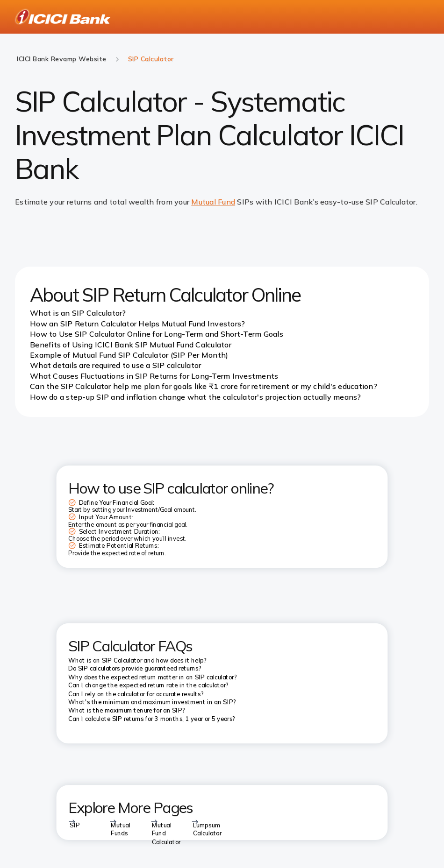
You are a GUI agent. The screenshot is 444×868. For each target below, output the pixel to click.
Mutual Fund (213, 202)
